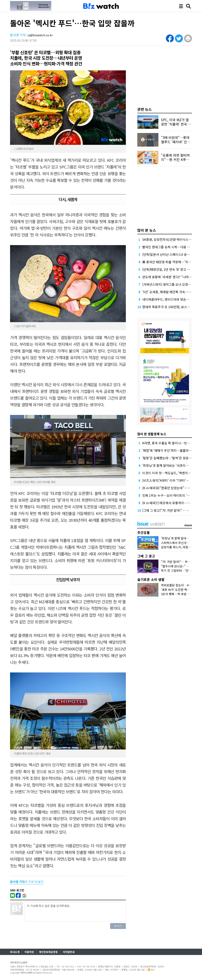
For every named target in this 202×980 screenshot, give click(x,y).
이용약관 (29, 952)
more (188, 525)
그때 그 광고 (146, 556)
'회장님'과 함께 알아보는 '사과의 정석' (168, 465)
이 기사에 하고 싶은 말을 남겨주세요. (75, 912)
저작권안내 (69, 952)
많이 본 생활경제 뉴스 (152, 434)
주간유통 (144, 532)
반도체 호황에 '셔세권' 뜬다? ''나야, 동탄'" (170, 277)
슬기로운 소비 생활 (151, 579)
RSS (151, 970)
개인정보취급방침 (48, 952)
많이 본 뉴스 (147, 230)
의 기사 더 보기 (27, 882)
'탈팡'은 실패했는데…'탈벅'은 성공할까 (168, 458)
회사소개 (15, 952)
